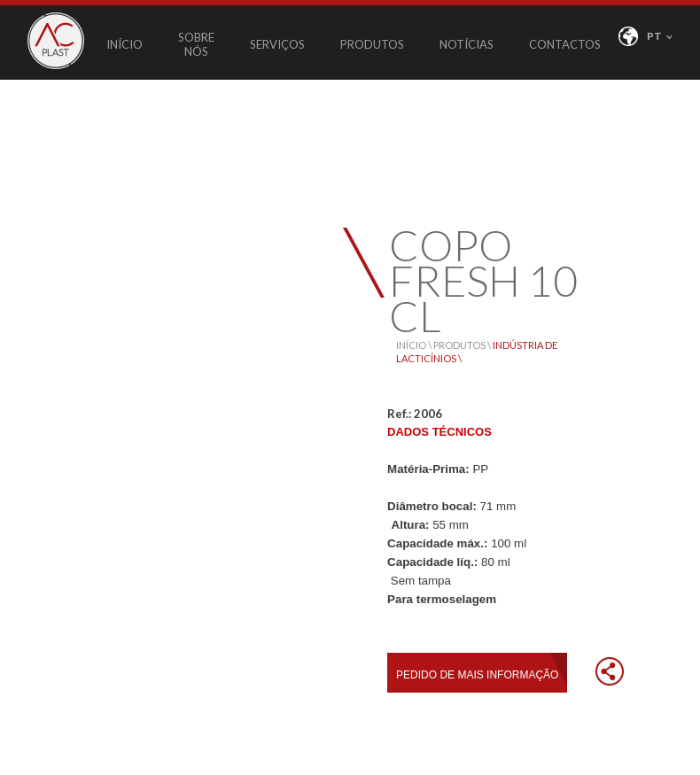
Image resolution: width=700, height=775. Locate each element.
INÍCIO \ (415, 345)
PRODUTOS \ (463, 345)
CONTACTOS (565, 44)
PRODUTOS (372, 44)
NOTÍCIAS (467, 44)
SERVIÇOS (277, 44)
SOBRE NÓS (196, 44)
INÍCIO (124, 44)
